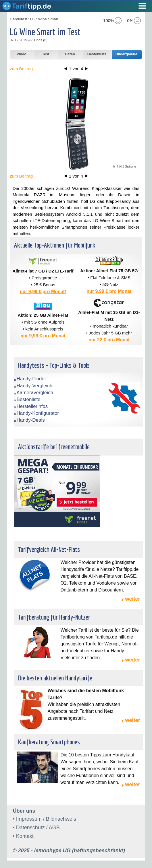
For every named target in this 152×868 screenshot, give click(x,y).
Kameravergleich (35, 393)
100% (112, 21)
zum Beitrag (21, 69)
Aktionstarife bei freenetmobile (54, 447)
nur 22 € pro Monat (109, 340)
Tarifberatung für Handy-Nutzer (54, 617)
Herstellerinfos (32, 406)
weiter (132, 599)
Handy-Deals (31, 420)
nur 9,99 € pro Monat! (43, 292)
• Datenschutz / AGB (36, 828)
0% (134, 21)
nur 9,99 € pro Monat (109, 291)
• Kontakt (23, 836)
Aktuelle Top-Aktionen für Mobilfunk (55, 245)
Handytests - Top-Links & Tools (54, 365)
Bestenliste (29, 399)
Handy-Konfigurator (38, 413)
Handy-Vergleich (35, 386)
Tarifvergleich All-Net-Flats (49, 549)
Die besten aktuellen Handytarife (55, 678)
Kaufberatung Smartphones (49, 742)
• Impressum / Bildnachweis (45, 819)
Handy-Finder (31, 379)
